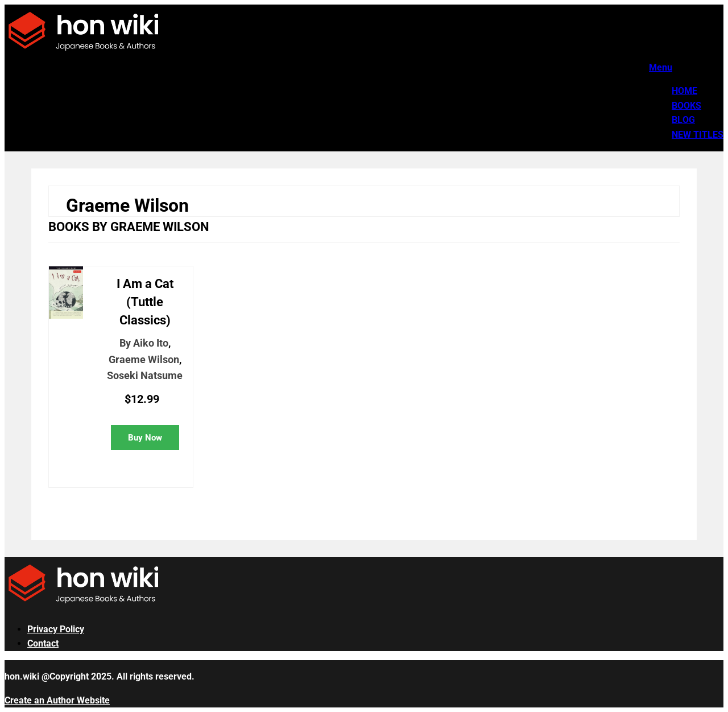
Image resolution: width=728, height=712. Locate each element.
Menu (661, 67)
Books (686, 106)
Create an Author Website (57, 700)
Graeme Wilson (144, 359)
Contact (43, 643)
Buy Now (145, 438)
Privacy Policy (56, 629)
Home (684, 91)
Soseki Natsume (145, 375)
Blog (683, 120)
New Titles (698, 135)
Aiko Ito (151, 343)
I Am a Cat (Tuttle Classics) (145, 302)
